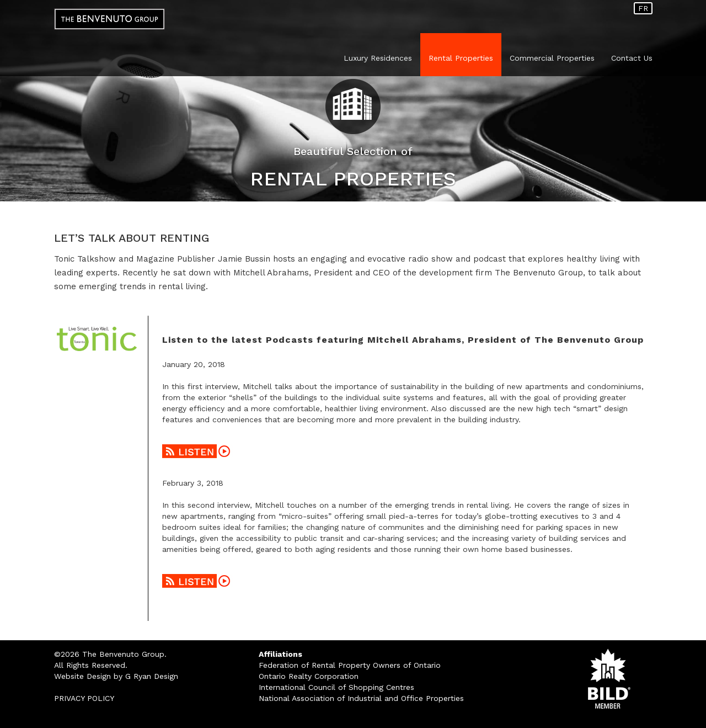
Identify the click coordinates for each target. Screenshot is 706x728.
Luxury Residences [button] (378, 58)
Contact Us (632, 58)
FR (643, 8)
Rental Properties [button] (461, 58)
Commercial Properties (552, 58)
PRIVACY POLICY (84, 698)
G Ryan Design (152, 676)
